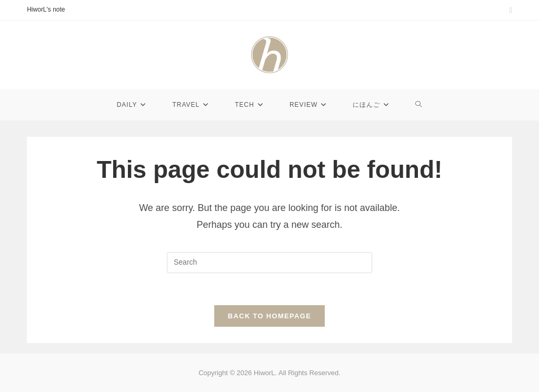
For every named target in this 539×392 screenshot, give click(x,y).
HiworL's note (46, 9)
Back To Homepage (269, 316)
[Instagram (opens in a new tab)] (509, 10)
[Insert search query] (269, 263)
